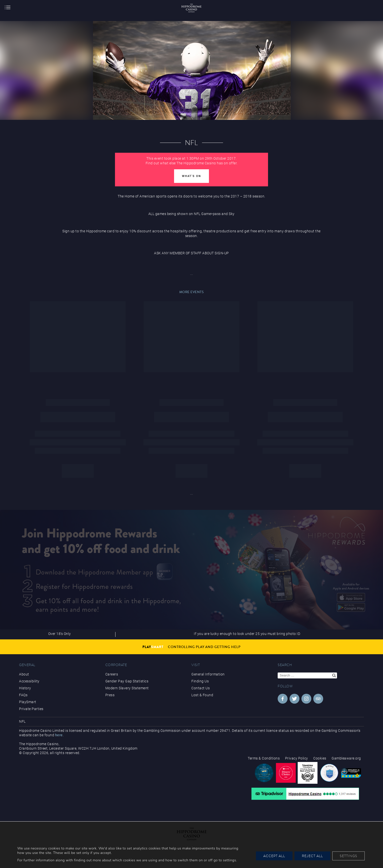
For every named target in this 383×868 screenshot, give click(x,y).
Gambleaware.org (346, 758)
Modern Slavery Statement (127, 688)
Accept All (274, 856)
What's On (191, 176)
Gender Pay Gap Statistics (127, 681)
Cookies (320, 758)
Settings (349, 856)
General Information (208, 674)
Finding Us (200, 681)
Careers (112, 674)
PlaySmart (28, 702)
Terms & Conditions (264, 758)
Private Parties (31, 709)
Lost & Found (202, 695)
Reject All (312, 856)
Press (110, 695)
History (25, 688)
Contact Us (201, 688)
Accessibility (29, 681)
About (24, 674)
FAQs (23, 695)
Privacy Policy (297, 758)
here (59, 735)
